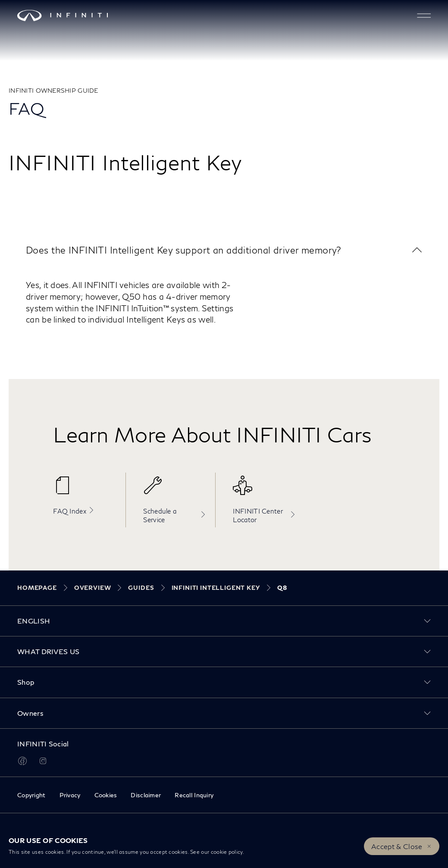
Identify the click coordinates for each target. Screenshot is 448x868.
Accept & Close (397, 846)
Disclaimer (146, 795)
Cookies (106, 795)
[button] (424, 16)
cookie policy (227, 852)
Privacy (70, 795)
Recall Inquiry (194, 795)
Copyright (31, 795)
